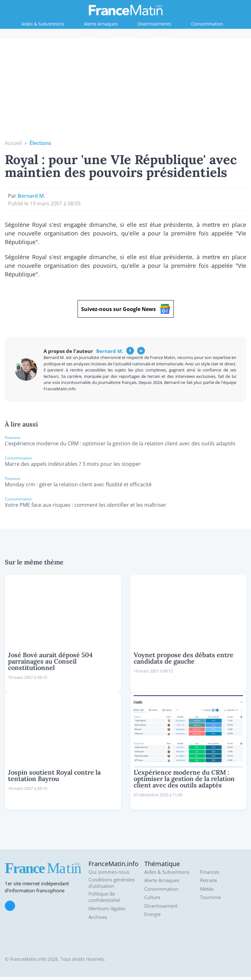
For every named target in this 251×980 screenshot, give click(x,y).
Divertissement (161, 906)
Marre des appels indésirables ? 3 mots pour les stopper (73, 464)
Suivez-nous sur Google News (126, 309)
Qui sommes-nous (109, 872)
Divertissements (154, 24)
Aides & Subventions (43, 24)
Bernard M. (31, 196)
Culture (152, 897)
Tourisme (210, 897)
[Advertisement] (126, 91)
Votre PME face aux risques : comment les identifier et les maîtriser (86, 505)
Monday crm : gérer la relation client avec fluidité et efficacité (78, 484)
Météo (207, 889)
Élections (40, 143)
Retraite (162, 38)
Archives (98, 917)
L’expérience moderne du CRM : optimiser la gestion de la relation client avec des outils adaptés (120, 443)
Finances (125, 38)
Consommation (207, 24)
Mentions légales (107, 908)
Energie (88, 38)
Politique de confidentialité (104, 897)
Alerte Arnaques (101, 24)
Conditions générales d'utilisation (112, 883)
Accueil (13, 143)
